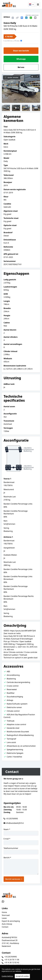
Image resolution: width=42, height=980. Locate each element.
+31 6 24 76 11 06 (12, 960)
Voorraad (6, 915)
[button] (5, 90)
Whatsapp (21, 59)
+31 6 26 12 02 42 (12, 963)
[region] (21, 972)
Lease (4, 918)
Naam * (21, 832)
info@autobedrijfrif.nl (15, 823)
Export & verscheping (11, 921)
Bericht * (21, 865)
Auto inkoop (7, 924)
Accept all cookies (22, 976)
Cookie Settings (7, 976)
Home (4, 912)
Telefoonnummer (21, 851)
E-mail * (21, 841)
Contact (5, 927)
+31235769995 (12, 819)
